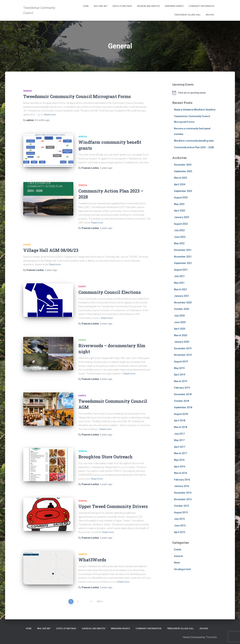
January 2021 (182, 296)
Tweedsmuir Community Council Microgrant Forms (77, 96)
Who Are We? (101, 6)
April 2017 (180, 447)
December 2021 (183, 250)
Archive (210, 15)
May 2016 (179, 460)
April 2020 (180, 329)
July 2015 (179, 519)
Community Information (201, 6)
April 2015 (180, 532)
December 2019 (183, 348)
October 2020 (181, 309)
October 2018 (181, 401)
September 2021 (183, 263)
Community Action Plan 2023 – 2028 (194, 147)
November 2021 (183, 257)
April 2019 (180, 375)
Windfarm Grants (174, 6)
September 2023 (183, 191)
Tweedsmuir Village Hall (187, 15)
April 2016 (180, 467)
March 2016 (181, 473)
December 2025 (183, 165)
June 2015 (180, 526)
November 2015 (183, 499)
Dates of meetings (122, 6)
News (177, 563)
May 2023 (179, 204)
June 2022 (180, 237)
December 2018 (183, 394)
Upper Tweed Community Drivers (113, 506)
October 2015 (181, 506)
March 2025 (181, 178)
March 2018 (181, 427)
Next (99, 601)
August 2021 (181, 270)
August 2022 (181, 224)
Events (27, 244)
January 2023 (182, 217)
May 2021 (179, 283)
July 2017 (179, 434)
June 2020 (180, 322)
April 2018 (180, 420)
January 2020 (182, 342)
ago (42, 120)
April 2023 (180, 211)
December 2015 (183, 493)
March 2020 (181, 335)
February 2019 (182, 388)
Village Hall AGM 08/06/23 (51, 250)
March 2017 (181, 453)
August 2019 (181, 362)
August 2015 (181, 512)
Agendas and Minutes (148, 6)
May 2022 (179, 243)
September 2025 (183, 171)
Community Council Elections (110, 291)
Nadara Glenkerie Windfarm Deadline (195, 110)
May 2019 (179, 368)
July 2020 (179, 316)
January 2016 (182, 486)
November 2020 (183, 303)
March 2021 (181, 289)
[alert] (195, 93)
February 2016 (182, 480)
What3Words (92, 559)
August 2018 (181, 414)
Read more (50, 115)
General (28, 91)
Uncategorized (182, 569)
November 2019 (183, 355)
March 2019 (181, 381)
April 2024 (180, 184)
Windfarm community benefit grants (194, 141)
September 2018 (183, 407)
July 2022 (179, 230)
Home (86, 6)
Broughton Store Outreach (105, 456)
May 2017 (179, 440)
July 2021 (179, 276)
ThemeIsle (211, 637)
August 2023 (181, 198)
